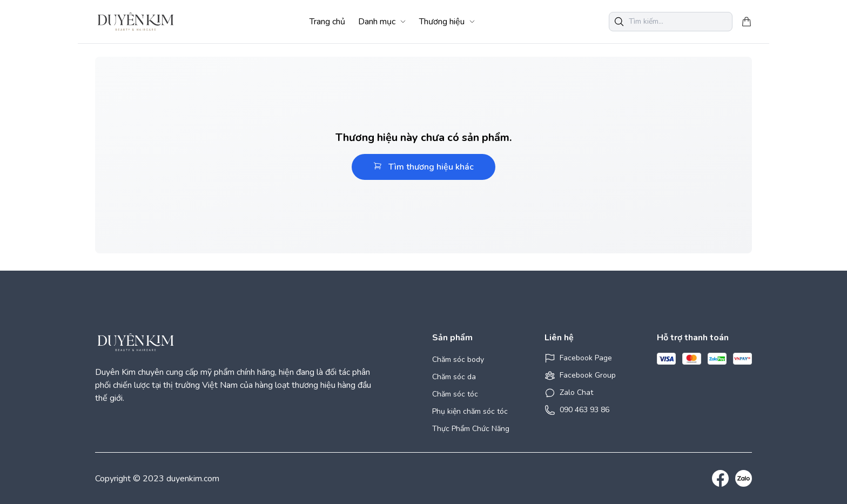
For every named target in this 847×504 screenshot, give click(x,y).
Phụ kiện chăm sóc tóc (470, 411)
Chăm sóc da (454, 377)
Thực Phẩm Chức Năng (471, 429)
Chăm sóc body (458, 359)
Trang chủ (327, 22)
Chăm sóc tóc (455, 394)
